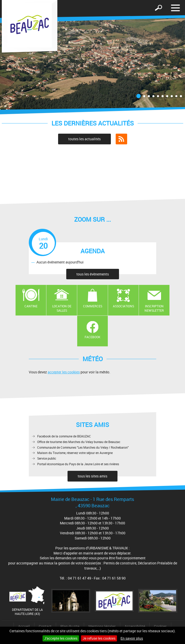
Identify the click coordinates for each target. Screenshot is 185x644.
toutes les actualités (84, 139)
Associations (123, 306)
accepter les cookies (64, 372)
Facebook (93, 337)
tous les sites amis (93, 476)
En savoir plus (132, 638)
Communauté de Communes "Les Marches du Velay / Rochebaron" (83, 447)
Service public (47, 458)
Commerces (93, 306)
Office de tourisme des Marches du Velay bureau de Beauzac (79, 442)
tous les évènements (93, 274)
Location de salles (62, 308)
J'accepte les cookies (61, 638)
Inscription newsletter (154, 308)
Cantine (31, 306)
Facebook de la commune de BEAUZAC (64, 436)
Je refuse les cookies (99, 638)
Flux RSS (121, 139)
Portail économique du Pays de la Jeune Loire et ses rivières (78, 464)
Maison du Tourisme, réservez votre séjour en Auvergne (75, 453)
